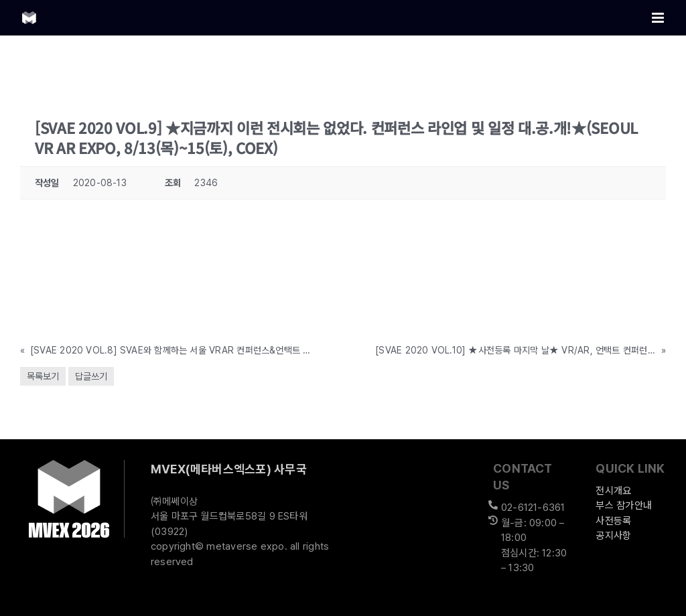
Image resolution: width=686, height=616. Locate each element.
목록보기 (43, 376)
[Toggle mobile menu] (659, 18)
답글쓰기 (91, 376)
